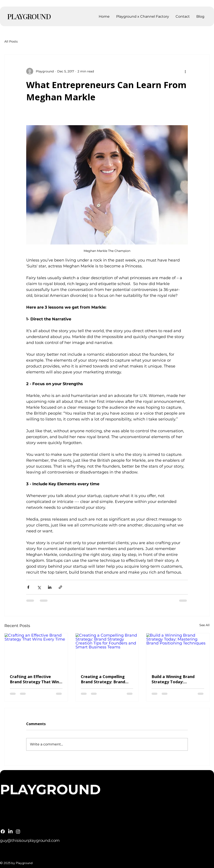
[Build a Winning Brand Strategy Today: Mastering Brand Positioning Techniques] (178, 651)
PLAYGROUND (29, 16)
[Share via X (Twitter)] (39, 587)
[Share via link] (60, 587)
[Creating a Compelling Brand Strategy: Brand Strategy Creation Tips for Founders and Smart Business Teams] (107, 651)
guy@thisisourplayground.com (30, 841)
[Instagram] (18, 831)
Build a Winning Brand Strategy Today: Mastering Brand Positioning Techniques (174, 679)
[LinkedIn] (10, 831)
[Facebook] (3, 831)
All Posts (11, 41)
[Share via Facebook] (28, 587)
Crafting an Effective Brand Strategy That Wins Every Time (35, 679)
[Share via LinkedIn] (50, 587)
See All (205, 625)
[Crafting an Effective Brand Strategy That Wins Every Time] (36, 651)
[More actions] (185, 71)
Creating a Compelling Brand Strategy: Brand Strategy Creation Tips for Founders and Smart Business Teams (107, 679)
